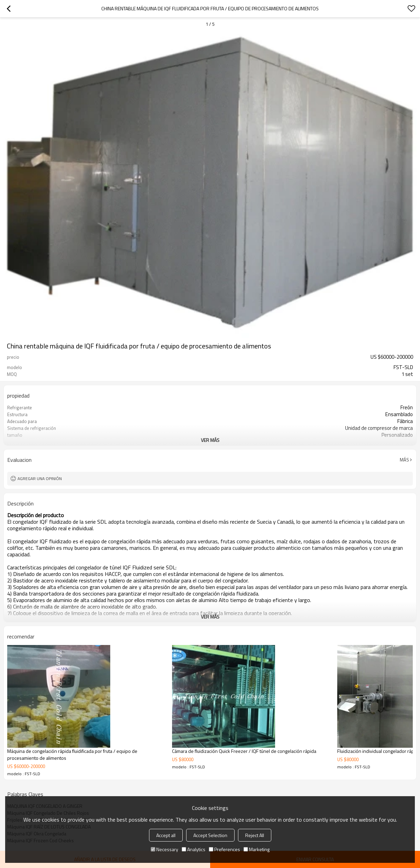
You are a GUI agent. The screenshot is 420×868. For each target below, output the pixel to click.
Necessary (164, 849)
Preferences (224, 849)
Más (404, 460)
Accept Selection (210, 835)
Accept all (166, 835)
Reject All (255, 835)
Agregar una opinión (40, 478)
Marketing (257, 849)
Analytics (194, 849)
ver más (210, 440)
